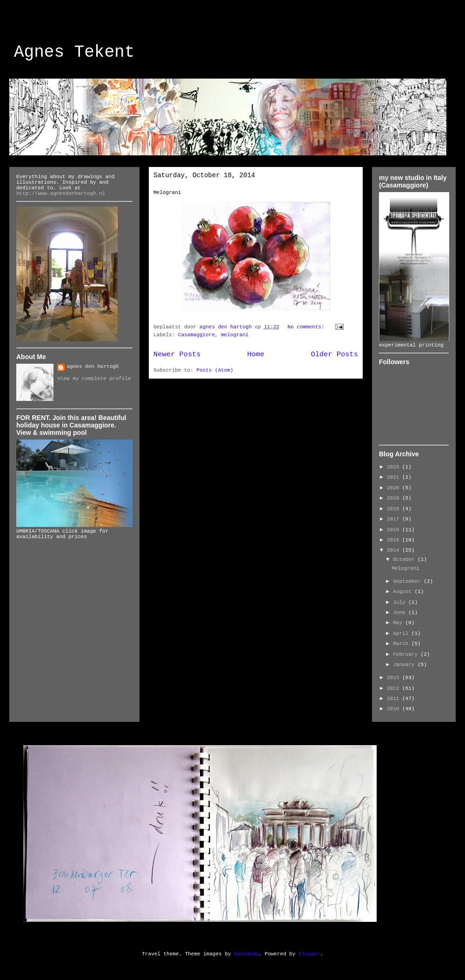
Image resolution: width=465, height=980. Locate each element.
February (407, 654)
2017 (395, 519)
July (401, 602)
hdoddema (246, 954)
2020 (395, 488)
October (405, 560)
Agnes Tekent (74, 52)
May (399, 623)
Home (256, 354)
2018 (395, 509)
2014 (395, 550)
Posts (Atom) (215, 370)
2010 (395, 709)
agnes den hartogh (93, 367)
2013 (395, 678)
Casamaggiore (196, 335)
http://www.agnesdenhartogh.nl (61, 193)
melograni (235, 335)
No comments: (307, 327)
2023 (395, 467)
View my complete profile (94, 379)
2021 (395, 477)
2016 (395, 530)
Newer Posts (177, 354)
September (408, 581)
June (401, 613)
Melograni (167, 193)
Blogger (309, 954)
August (404, 592)
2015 (395, 540)
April (402, 633)
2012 (395, 688)
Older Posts (334, 354)
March (402, 644)
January (405, 665)
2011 (395, 699)
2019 (395, 498)
